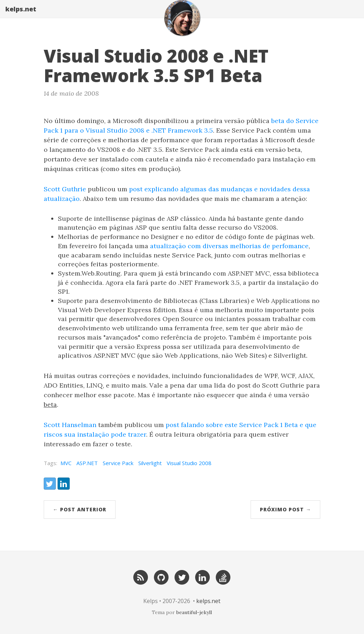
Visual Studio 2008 (189, 463)
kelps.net (21, 16)
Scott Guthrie (65, 189)
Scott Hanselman (70, 425)
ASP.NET (87, 463)
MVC (66, 463)
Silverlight (150, 463)
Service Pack (118, 463)
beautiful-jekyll (194, 612)
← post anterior (80, 509)
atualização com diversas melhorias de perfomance (229, 246)
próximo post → (285, 509)
